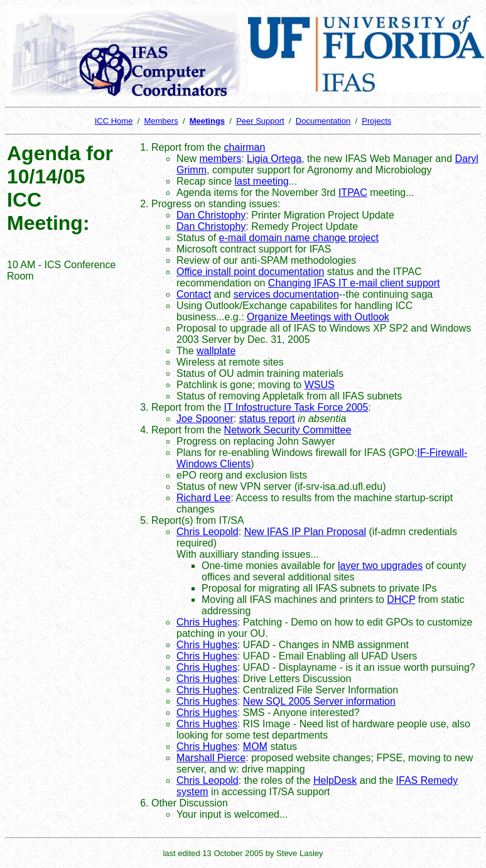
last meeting (262, 181)
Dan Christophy (211, 215)
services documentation (286, 294)
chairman (245, 147)
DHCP (401, 599)
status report (267, 419)
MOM (255, 746)
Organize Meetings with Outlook (318, 317)
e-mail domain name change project (299, 238)
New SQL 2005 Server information (319, 701)
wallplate (216, 351)
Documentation (323, 121)
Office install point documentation (250, 272)
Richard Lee (203, 498)
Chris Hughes (207, 622)
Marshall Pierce (211, 758)
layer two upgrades (380, 566)
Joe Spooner (205, 419)
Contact (194, 294)
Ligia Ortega (274, 159)
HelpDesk (335, 780)
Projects (376, 121)
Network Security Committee (288, 430)
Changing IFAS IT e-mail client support (354, 283)
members (220, 159)
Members (161, 121)
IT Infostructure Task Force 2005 (296, 407)
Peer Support (260, 121)
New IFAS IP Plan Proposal (305, 532)
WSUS (320, 385)
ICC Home (114, 121)
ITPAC (353, 193)
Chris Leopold (208, 532)
